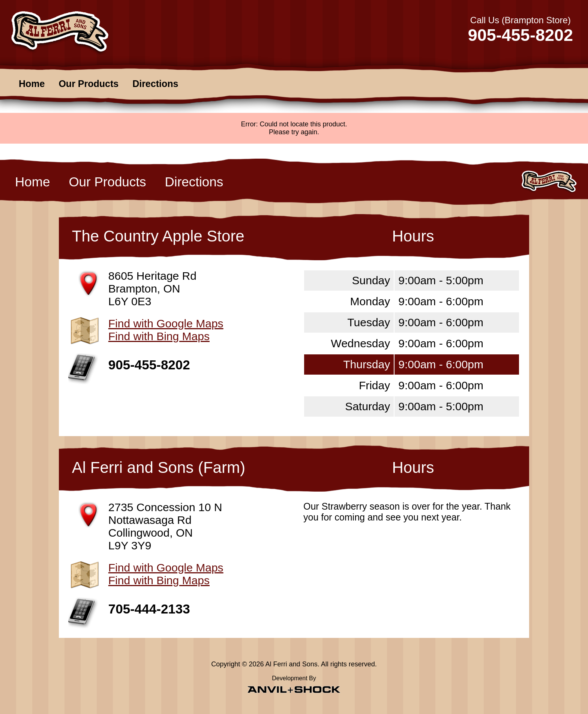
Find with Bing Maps (159, 336)
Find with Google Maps (166, 323)
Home (32, 84)
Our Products (88, 84)
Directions (155, 84)
